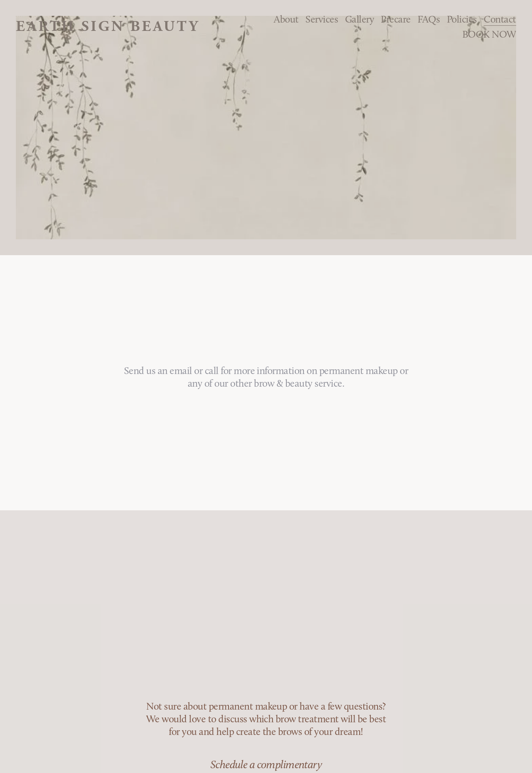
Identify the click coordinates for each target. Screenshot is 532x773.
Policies (462, 19)
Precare (396, 19)
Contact (500, 19)
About (286, 19)
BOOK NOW (489, 34)
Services (322, 19)
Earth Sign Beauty (108, 27)
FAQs (429, 19)
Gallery (359, 19)
